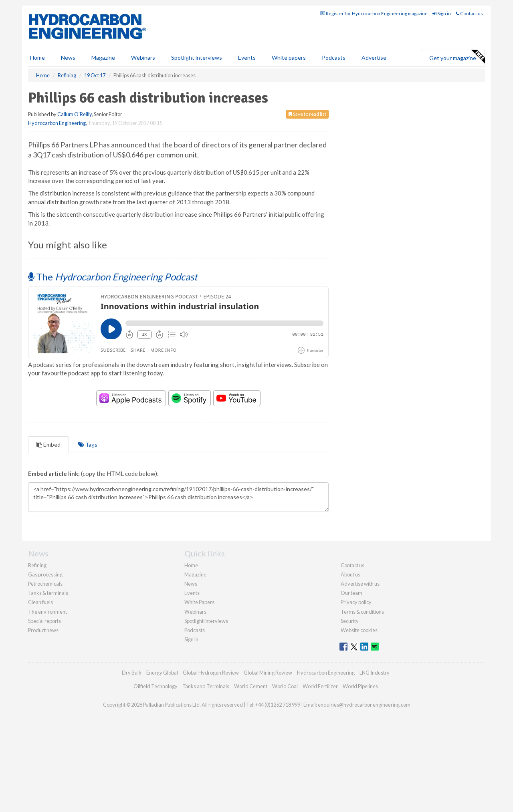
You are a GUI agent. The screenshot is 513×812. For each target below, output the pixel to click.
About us (350, 654)
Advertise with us (360, 663)
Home (37, 93)
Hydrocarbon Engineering (57, 159)
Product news (43, 710)
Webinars (143, 93)
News (191, 663)
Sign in (442, 49)
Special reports (44, 701)
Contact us (469, 49)
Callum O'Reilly (75, 150)
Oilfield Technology (156, 766)
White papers (289, 93)
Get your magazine (457, 93)
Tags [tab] (88, 524)
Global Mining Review (268, 752)
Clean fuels (40, 682)
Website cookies (359, 710)
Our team (351, 673)
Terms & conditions (362, 691)
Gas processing (45, 654)
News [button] (68, 93)
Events (247, 93)
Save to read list (307, 150)
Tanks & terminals (48, 673)
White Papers (199, 682)
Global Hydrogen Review (211, 752)
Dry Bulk (132, 752)
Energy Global (162, 752)
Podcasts (334, 93)
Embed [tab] (48, 524)
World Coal (285, 766)
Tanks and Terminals (206, 766)
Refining (37, 645)
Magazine (103, 93)
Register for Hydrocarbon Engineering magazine (374, 49)
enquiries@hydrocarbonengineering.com (364, 784)
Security (350, 701)
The (113, 356)
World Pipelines (360, 766)
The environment (47, 691)
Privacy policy (356, 682)
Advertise (374, 93)
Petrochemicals (45, 663)
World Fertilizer (320, 766)
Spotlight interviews (197, 93)
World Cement (251, 766)
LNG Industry (375, 752)
